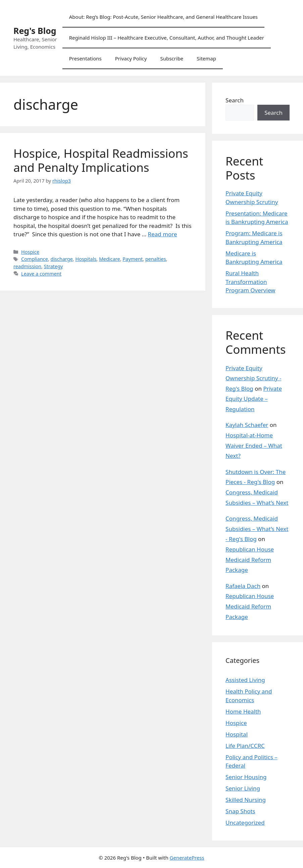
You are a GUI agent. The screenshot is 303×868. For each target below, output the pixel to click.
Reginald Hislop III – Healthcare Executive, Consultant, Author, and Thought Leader (167, 38)
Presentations (85, 58)
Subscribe (172, 58)
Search (235, 100)
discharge (62, 259)
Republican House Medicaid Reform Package (250, 560)
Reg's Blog (35, 31)
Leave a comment (41, 274)
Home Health (243, 711)
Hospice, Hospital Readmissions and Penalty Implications (101, 160)
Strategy (54, 266)
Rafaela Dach (243, 586)
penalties (156, 259)
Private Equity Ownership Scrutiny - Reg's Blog (253, 378)
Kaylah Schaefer (247, 425)
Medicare (110, 259)
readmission (27, 266)
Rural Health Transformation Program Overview (250, 282)
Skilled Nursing (246, 800)
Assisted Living (245, 680)
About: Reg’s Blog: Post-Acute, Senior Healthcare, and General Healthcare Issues (163, 17)
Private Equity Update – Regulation (254, 399)
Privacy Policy (131, 58)
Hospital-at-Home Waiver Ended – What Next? (254, 445)
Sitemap (206, 58)
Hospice (30, 252)
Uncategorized (245, 823)
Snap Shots (240, 811)
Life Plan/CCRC (245, 746)
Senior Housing (246, 777)
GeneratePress (187, 858)
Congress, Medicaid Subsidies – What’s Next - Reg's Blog (257, 529)
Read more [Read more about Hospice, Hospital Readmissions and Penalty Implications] (163, 234)
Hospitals (86, 259)
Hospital (237, 734)
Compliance (35, 259)
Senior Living (243, 788)
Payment (133, 259)
